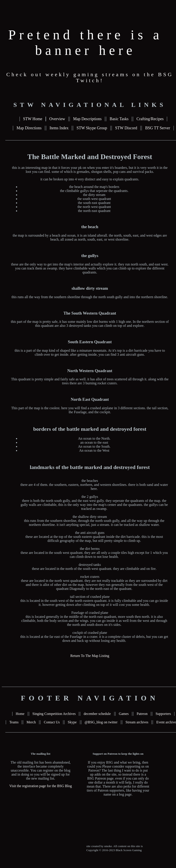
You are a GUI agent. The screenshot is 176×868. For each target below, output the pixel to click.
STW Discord (126, 128)
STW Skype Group (92, 128)
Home (20, 714)
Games (124, 714)
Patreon (142, 714)
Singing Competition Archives (54, 714)
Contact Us (52, 722)
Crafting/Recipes (150, 119)
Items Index (59, 128)
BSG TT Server (158, 128)
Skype (72, 722)
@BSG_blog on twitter (101, 722)
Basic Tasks (119, 119)
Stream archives (137, 722)
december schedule (97, 714)
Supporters (163, 714)
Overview (57, 119)
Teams (14, 722)
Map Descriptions (87, 119)
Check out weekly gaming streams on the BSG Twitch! (90, 77)
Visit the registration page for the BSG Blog (41, 786)
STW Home (33, 119)
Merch (31, 722)
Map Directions (29, 128)
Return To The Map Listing (90, 656)
